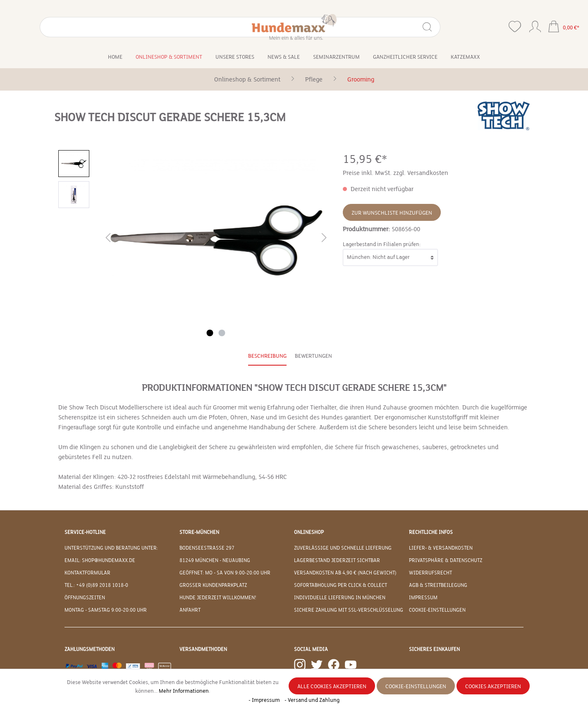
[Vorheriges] (108, 239)
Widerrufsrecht (430, 573)
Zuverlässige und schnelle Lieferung (343, 548)
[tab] (267, 357)
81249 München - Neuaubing (215, 560)
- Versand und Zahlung (312, 700)
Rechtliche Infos (431, 532)
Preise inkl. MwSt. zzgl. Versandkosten (396, 173)
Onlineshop (309, 532)
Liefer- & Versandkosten (441, 548)
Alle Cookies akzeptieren (332, 687)
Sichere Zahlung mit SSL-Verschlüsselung (349, 610)
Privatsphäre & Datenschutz (446, 560)
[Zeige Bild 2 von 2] (222, 333)
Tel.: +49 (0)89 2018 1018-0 (96, 585)
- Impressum (265, 700)
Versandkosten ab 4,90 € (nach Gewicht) (345, 573)
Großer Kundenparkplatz (213, 585)
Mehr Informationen (184, 691)
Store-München (199, 532)
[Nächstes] (324, 239)
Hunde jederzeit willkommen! (218, 598)
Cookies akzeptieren (493, 687)
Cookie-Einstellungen (437, 610)
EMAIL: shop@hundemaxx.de (100, 560)
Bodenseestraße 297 (207, 548)
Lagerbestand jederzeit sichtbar (337, 560)
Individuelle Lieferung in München (340, 598)
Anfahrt (190, 610)
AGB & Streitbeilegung (438, 585)
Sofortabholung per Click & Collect (341, 585)
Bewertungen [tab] (313, 356)
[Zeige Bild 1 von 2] (210, 333)
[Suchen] (118, 27)
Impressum (423, 598)
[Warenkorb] (564, 28)
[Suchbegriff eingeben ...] (71, 27)
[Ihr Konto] (535, 25)
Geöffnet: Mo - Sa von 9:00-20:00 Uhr (225, 573)
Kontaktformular (87, 573)
